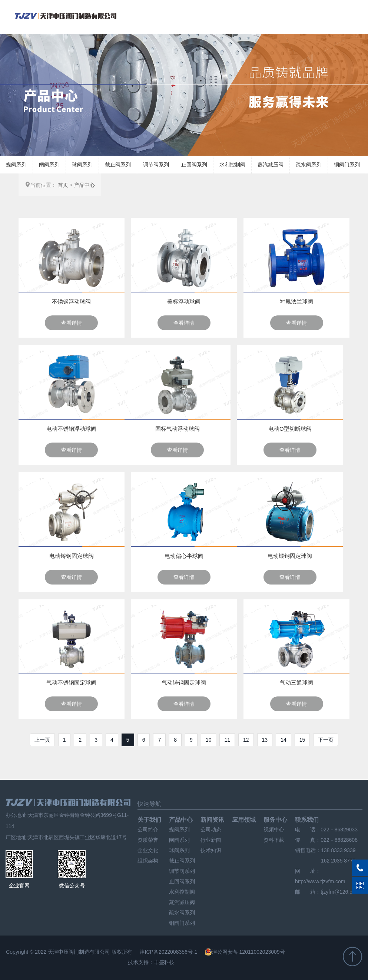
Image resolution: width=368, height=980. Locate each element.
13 (265, 740)
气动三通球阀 (296, 683)
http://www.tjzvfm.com (320, 881)
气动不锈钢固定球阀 (71, 683)
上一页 (42, 740)
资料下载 (274, 840)
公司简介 (148, 830)
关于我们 (149, 820)
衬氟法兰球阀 (296, 302)
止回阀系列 (194, 165)
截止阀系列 (118, 165)
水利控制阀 (232, 165)
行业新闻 (211, 840)
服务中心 (275, 820)
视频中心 (274, 830)
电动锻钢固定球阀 (290, 556)
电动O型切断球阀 (290, 429)
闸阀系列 (49, 165)
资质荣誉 (148, 840)
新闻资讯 (212, 820)
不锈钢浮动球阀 (71, 302)
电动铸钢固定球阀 (72, 556)
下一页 (326, 740)
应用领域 (244, 820)
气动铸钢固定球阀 (184, 683)
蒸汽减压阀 (271, 165)
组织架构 (148, 861)
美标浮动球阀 (184, 302)
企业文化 (148, 850)
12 (246, 740)
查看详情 (72, 323)
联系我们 (307, 820)
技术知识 (211, 850)
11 (227, 740)
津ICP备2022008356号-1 (169, 952)
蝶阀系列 (16, 165)
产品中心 (84, 185)
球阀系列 (82, 165)
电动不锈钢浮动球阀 (71, 429)
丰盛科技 (164, 962)
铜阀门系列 (347, 165)
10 (209, 740)
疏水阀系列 (309, 165)
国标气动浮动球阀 (178, 429)
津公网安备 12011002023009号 (245, 952)
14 (284, 740)
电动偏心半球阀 (184, 556)
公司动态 (211, 830)
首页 (63, 185)
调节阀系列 (156, 165)
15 (302, 740)
